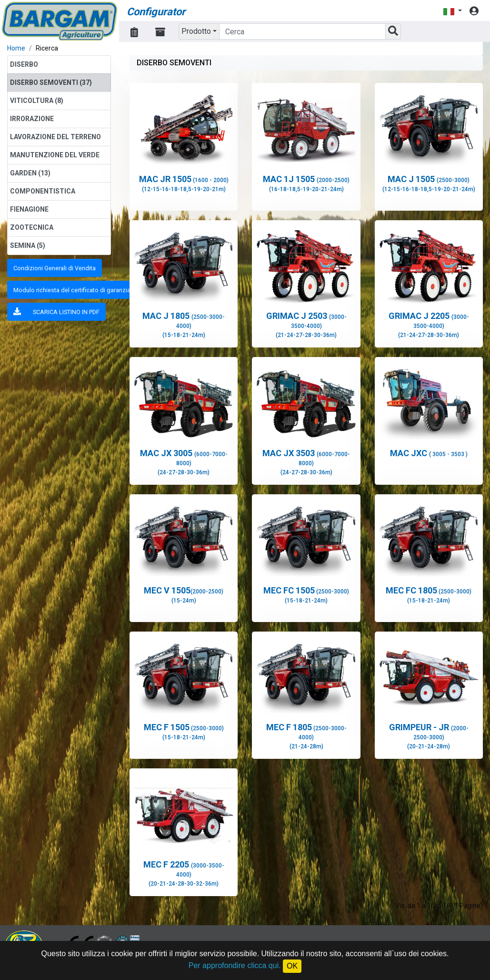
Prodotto (196, 31)
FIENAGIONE (29, 209)
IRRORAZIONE (32, 119)
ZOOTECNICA (32, 227)
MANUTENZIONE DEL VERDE (55, 155)
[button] (452, 11)
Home (16, 48)
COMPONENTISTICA (43, 191)
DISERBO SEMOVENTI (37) (51, 82)
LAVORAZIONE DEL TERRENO (55, 137)
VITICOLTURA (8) (37, 101)
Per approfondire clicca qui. (235, 965)
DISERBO (24, 64)
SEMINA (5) (28, 245)
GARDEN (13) (30, 173)
